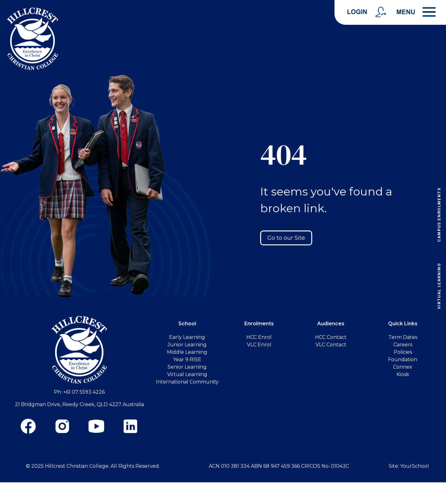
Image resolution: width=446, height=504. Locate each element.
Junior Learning (187, 345)
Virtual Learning (439, 286)
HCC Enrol (259, 337)
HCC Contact (331, 337)
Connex (403, 367)
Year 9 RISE (187, 359)
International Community (187, 382)
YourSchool (415, 466)
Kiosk (403, 374)
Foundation (403, 359)
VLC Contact (331, 345)
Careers (403, 345)
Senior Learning (187, 367)
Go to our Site (286, 238)
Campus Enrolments (439, 215)
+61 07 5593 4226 (84, 392)
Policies (403, 352)
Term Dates (403, 337)
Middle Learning (187, 352)
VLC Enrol (259, 345)
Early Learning (187, 337)
